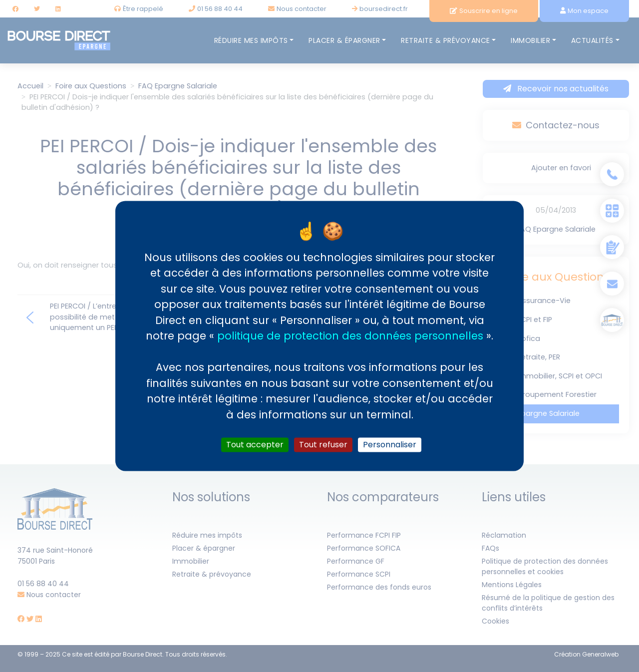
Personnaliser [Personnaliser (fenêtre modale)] (390, 445)
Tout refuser (323, 445)
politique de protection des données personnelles (350, 336)
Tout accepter (255, 445)
